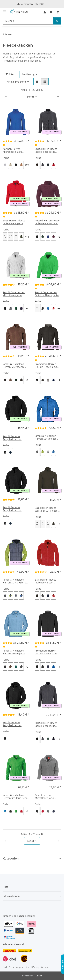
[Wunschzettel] (51, 12)
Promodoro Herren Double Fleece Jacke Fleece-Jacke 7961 (46, 652)
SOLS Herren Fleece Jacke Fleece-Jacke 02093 (46, 150)
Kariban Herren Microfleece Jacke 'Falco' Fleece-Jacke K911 (13, 150)
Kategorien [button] (11, 859)
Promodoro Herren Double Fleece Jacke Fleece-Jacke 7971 (46, 366)
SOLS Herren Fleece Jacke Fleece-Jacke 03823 (46, 725)
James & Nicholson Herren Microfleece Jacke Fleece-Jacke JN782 (14, 366)
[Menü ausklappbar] (4, 10)
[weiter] (58, 97)
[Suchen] (28, 21)
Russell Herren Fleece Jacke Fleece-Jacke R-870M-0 (47, 222)
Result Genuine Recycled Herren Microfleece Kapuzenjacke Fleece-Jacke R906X (15, 724)
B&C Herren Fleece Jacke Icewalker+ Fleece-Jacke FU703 (46, 581)
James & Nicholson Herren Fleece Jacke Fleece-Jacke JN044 (14, 652)
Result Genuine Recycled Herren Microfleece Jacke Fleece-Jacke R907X (13, 438)
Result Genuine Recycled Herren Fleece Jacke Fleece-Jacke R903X (14, 509)
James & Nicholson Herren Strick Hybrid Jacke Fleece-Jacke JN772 (14, 581)
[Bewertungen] (8, 143)
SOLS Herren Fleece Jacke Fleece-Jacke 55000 (14, 222)
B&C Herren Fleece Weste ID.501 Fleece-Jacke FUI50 (47, 509)
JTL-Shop (38, 976)
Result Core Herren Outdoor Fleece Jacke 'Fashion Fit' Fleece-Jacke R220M (47, 294)
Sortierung (28, 74)
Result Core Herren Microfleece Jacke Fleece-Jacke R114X (14, 294)
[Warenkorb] (58, 12)
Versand (45, 967)
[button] (45, 12)
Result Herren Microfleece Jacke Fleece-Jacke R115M (46, 797)
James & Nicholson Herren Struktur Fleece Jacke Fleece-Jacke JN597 (16, 797)
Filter (10, 74)
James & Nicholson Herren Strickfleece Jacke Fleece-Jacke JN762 (46, 437)
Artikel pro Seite (16, 82)
